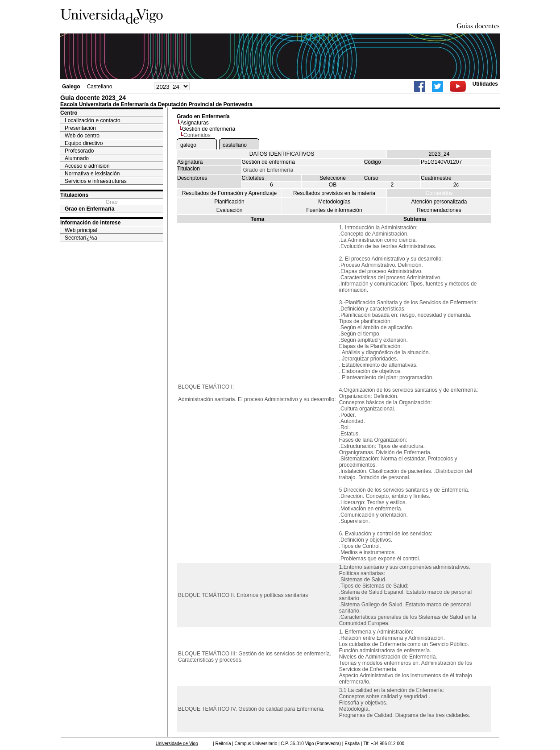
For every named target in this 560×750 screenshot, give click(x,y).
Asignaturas (194, 123)
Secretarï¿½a (81, 238)
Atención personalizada (439, 202)
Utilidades (485, 84)
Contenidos (439, 193)
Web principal (81, 230)
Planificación (229, 202)
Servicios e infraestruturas (96, 181)
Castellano (100, 87)
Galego (71, 87)
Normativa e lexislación (92, 174)
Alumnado (77, 158)
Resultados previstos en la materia (334, 193)
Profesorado (79, 151)
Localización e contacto (93, 120)
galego (188, 145)
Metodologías (334, 202)
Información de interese (90, 223)
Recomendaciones (439, 210)
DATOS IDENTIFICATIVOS (282, 154)
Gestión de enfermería (209, 129)
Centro (69, 113)
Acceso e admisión (87, 166)
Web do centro (82, 136)
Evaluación (230, 210)
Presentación (80, 128)
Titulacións (74, 195)
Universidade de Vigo (177, 744)
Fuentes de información (334, 210)
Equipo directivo (84, 143)
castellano (235, 145)
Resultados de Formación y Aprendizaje (229, 193)
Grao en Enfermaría (89, 209)
